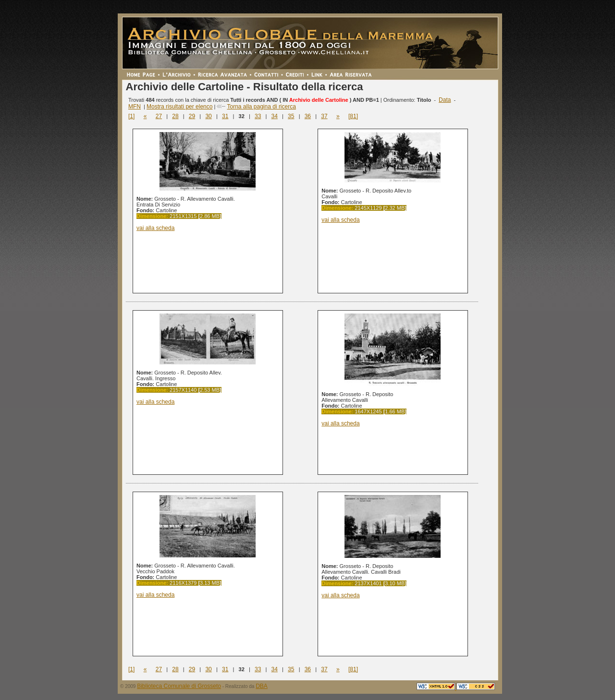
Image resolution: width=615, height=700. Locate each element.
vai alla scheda (155, 228)
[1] (131, 116)
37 (324, 116)
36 (308, 116)
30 (208, 116)
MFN (135, 107)
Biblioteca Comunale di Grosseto (179, 686)
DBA (262, 686)
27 (159, 116)
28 (175, 116)
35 (291, 116)
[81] (353, 116)
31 (225, 116)
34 (275, 116)
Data (445, 100)
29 (192, 116)
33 (258, 116)
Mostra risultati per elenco (179, 107)
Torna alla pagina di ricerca (261, 107)
